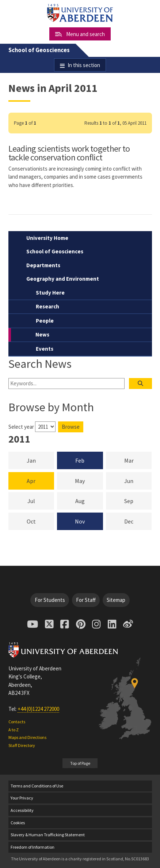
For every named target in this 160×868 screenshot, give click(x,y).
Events (45, 349)
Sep (138, 501)
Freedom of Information (33, 847)
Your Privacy (22, 798)
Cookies (18, 823)
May (89, 480)
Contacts (17, 722)
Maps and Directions (27, 737)
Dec (138, 521)
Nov (80, 521)
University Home (47, 238)
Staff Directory (22, 745)
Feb (80, 460)
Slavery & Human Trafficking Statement (48, 835)
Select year (21, 427)
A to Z (14, 730)
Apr (31, 481)
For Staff (86, 600)
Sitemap (116, 600)
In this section (84, 65)
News (42, 334)
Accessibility (22, 810)
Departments (43, 265)
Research (47, 306)
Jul (41, 501)
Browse (71, 427)
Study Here (50, 293)
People (45, 321)
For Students (50, 600)
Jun (138, 480)
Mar (138, 460)
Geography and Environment (63, 279)
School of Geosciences (39, 50)
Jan (40, 460)
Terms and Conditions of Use (37, 786)
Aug (89, 501)
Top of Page (80, 763)
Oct (40, 521)
